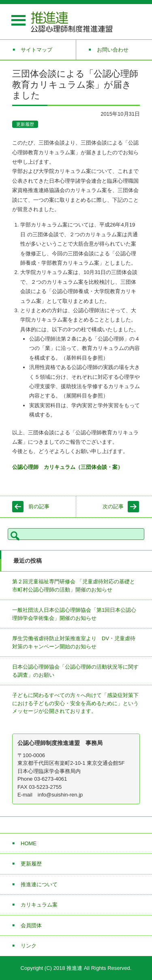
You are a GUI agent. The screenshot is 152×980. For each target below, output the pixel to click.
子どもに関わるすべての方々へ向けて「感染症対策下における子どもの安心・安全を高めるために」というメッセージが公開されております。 (75, 703)
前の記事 (39, 506)
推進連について (39, 884)
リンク (29, 946)
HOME (29, 843)
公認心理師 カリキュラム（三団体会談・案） (67, 467)
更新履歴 (25, 124)
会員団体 (31, 925)
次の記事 (113, 506)
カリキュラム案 (39, 905)
